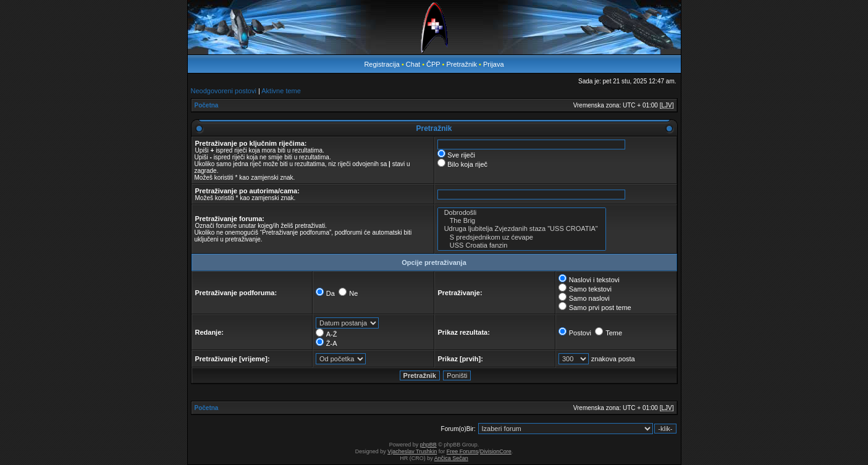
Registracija (381, 64)
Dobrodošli (522, 213)
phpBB (428, 445)
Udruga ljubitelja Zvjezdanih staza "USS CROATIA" (522, 229)
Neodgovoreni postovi (224, 91)
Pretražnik (461, 64)
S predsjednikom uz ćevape (522, 237)
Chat (414, 64)
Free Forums (463, 451)
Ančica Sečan (451, 458)
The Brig (522, 221)
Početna (207, 105)
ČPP (433, 64)
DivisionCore (496, 451)
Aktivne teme (281, 91)
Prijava (494, 64)
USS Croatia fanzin (522, 245)
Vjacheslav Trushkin (412, 451)
